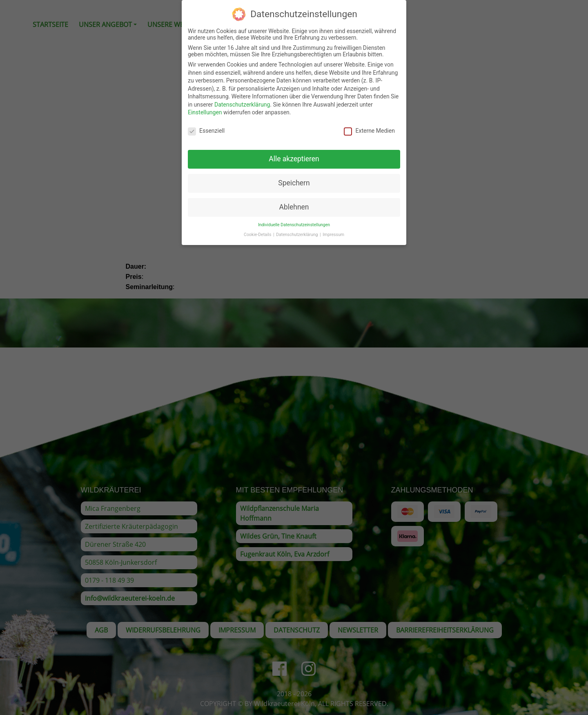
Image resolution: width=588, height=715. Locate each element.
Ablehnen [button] (294, 205)
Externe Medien (369, 128)
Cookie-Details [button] (258, 232)
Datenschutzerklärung (242, 102)
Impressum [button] (333, 232)
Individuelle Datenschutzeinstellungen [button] (294, 222)
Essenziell (206, 128)
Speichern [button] (294, 180)
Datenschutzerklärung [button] (297, 232)
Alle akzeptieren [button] (294, 156)
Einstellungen (205, 110)
